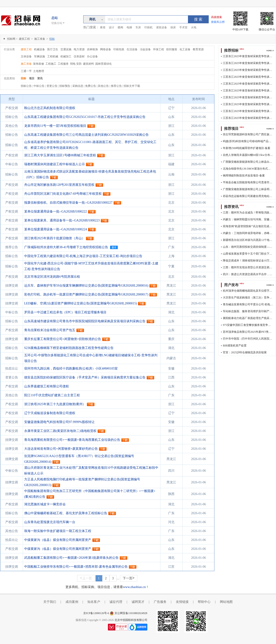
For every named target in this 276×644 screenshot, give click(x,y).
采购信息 (78, 86)
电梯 (129, 27)
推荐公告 (117, 86)
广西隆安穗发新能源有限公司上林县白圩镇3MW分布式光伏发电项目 (248, 162)
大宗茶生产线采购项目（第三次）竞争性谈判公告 (248, 298)
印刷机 (148, 27)
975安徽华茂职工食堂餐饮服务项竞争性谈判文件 (248, 325)
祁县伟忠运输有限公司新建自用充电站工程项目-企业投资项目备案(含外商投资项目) (248, 196)
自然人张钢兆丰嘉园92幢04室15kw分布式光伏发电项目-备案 (248, 155)
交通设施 (66, 49)
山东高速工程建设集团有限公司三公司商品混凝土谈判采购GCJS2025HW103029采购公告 (86, 135)
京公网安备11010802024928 (131, 613)
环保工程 (159, 49)
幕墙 (103, 27)
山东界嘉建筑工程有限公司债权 (47, 386)
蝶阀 (120, 27)
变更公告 (52, 86)
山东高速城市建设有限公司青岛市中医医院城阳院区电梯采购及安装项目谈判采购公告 (85, 321)
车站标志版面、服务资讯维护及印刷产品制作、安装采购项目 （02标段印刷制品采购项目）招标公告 (248, 311)
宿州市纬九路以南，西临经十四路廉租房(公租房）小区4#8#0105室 (71, 369)
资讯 (40, 78)
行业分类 (9, 49)
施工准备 (40, 39)
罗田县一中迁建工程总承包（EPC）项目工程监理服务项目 (65, 312)
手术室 (183, 27)
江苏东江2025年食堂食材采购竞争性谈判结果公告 (248, 56)
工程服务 (64, 64)
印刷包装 (119, 49)
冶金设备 (145, 49)
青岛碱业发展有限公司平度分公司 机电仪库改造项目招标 (248, 304)
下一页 (129, 578)
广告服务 (160, 602)
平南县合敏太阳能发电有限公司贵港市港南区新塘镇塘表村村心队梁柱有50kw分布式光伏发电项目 (248, 182)
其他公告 (104, 86)
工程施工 (51, 64)
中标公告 (39, 86)
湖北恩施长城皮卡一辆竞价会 (45, 504)
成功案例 (72, 602)
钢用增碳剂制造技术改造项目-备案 (244, 176)
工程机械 (53, 56)
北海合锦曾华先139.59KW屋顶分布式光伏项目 (248, 169)
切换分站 (58, 23)
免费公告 (91, 86)
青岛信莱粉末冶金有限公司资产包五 (50, 330)
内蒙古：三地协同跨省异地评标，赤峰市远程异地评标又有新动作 (248, 233)
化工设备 (185, 49)
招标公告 (27, 86)
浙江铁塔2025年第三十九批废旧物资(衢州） (55, 404)
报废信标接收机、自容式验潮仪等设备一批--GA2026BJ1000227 (68, 203)
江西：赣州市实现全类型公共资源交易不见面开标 (248, 267)
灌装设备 (161, 27)
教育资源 (198, 49)
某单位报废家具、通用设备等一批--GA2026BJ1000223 (62, 220)
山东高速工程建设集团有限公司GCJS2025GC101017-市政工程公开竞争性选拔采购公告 (85, 117)
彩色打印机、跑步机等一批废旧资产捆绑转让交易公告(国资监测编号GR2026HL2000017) (86, 294)
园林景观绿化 (104, 64)
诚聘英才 (138, 602)
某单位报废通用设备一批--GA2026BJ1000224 (56, 229)
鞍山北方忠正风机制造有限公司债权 (50, 108)
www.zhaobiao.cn (134, 587)
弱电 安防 (76, 64)
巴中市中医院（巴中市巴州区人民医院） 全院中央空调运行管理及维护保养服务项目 (248, 339)
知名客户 (94, 602)
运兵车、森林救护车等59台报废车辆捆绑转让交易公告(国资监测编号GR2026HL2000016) (86, 286)
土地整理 (39, 71)
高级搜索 (216, 17)
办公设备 (92, 56)
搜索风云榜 (218, 22)
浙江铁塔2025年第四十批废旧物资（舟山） (55, 238)
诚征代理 (116, 602)
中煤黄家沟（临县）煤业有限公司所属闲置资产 (58, 540)
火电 (194, 27)
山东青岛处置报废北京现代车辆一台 (50, 522)
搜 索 (198, 19)
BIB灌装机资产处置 (235, 346)
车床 (138, 27)
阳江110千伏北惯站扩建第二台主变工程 (52, 395)
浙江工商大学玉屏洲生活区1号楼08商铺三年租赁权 (60, 155)
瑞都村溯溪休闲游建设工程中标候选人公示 (55, 164)
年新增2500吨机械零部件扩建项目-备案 (247, 148)
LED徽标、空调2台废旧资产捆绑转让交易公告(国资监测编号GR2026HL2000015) (81, 303)
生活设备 (132, 49)
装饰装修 (39, 64)
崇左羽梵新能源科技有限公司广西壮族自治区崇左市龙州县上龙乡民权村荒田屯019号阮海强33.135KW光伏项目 (248, 134)
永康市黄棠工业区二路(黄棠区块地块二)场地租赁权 (60, 431)
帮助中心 (204, 602)
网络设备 (106, 49)
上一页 (86, 578)
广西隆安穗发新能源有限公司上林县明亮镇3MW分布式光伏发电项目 (248, 189)
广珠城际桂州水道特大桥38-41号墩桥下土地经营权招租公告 (66, 247)
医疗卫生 (53, 49)
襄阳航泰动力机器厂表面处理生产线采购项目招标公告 (248, 318)
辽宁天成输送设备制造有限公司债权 (50, 413)
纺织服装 (172, 49)
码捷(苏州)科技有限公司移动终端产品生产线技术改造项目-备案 (248, 141)
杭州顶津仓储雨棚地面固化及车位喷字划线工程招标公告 (248, 291)
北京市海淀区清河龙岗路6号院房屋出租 (52, 277)
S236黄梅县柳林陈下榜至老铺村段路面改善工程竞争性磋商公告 (69, 348)
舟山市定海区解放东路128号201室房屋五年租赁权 (59, 185)
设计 (112, 27)
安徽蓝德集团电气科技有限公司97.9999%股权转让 (59, 422)
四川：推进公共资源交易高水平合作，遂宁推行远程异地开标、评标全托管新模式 (248, 274)
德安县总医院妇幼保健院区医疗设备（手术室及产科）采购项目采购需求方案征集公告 (85, 377)
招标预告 (65, 86)
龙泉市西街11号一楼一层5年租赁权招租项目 (55, 126)
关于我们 (50, 602)
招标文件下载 (132, 86)
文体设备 (26, 56)
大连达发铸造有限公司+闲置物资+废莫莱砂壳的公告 (61, 449)
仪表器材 (79, 56)
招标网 (11, 39)
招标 (23, 78)
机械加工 (66, 56)
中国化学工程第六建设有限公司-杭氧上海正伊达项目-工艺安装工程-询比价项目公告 (83, 256)
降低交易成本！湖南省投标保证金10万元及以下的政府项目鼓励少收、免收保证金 (248, 261)
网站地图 (226, 602)
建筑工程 (25, 39)
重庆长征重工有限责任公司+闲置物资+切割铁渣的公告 (63, 339)
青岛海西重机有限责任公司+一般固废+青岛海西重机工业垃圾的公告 (72, 440)
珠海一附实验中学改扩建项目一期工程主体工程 (58, 531)
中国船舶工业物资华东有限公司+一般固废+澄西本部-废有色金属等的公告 (76, 567)
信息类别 (9, 78)
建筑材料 (89, 64)
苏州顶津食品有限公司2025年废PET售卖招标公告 (248, 332)
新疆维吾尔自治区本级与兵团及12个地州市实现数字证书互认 (248, 240)
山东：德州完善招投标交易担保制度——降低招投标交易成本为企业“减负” (248, 247)
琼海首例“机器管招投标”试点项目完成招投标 (248, 226)
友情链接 (182, 602)
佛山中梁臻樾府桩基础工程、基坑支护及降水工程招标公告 (66, 513)
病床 (173, 27)
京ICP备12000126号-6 (96, 613)
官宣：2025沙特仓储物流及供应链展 (245, 352)
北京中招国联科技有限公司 (131, 620)
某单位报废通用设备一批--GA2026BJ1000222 (56, 212)
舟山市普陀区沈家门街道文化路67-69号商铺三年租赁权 (63, 194)
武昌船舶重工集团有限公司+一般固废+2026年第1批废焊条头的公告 (72, 558)
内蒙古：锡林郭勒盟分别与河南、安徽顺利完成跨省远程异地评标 (248, 219)
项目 (32, 78)
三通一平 (27, 71)
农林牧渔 (92, 49)
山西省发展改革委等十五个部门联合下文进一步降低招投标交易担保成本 (248, 254)
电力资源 (79, 49)
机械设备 (39, 49)
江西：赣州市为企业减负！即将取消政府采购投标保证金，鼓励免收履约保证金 (248, 213)
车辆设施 (39, 56)
